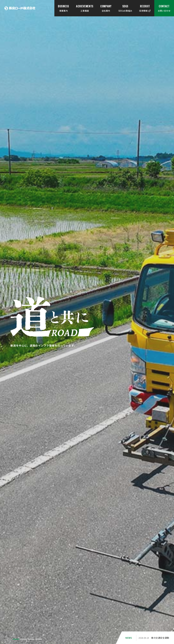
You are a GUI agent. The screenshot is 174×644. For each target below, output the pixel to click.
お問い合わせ (164, 8)
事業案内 (63, 8)
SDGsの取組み (125, 8)
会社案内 (106, 8)
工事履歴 (85, 8)
